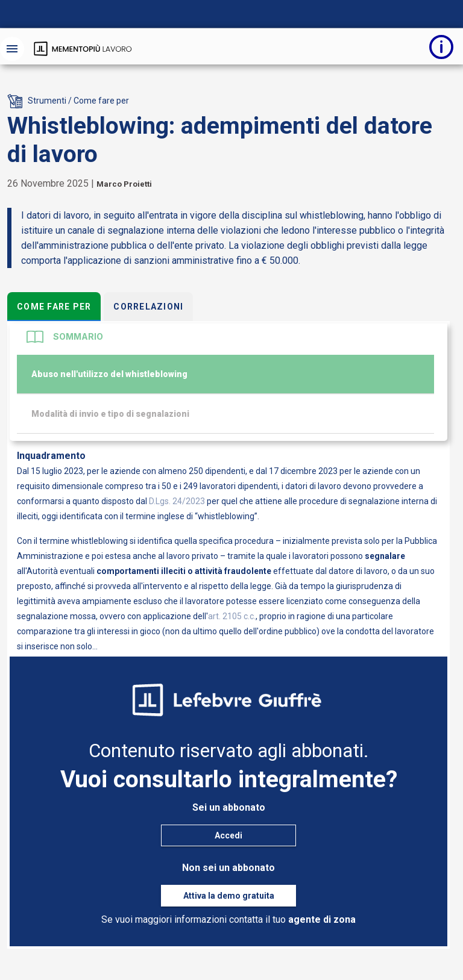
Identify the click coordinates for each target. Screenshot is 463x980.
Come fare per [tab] (54, 307)
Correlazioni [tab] (148, 307)
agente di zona (322, 919)
